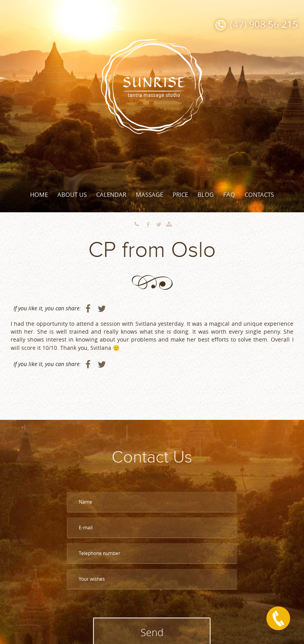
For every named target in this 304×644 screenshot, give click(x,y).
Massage (149, 195)
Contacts (259, 195)
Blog (206, 195)
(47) (264, 24)
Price (180, 195)
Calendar (111, 195)
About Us (72, 195)
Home (39, 195)
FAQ (229, 195)
